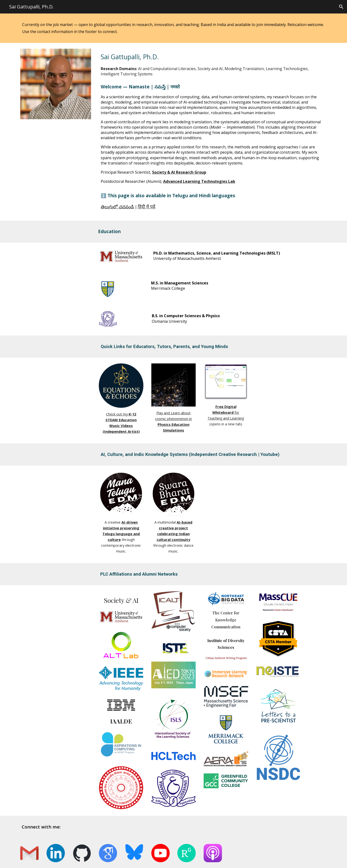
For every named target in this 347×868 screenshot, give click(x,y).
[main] (173, 28)
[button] (341, 7)
